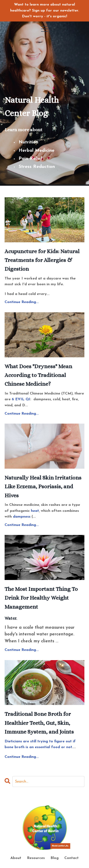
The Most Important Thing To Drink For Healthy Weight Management (41, 598)
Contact (71, 858)
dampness (22, 517)
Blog (55, 858)
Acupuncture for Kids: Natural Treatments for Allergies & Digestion (42, 260)
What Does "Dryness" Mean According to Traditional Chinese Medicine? (38, 375)
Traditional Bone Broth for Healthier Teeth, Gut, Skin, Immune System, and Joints (39, 723)
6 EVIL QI (21, 399)
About (16, 858)
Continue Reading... (22, 302)
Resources (36, 858)
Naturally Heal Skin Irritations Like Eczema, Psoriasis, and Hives (43, 487)
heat (35, 511)
